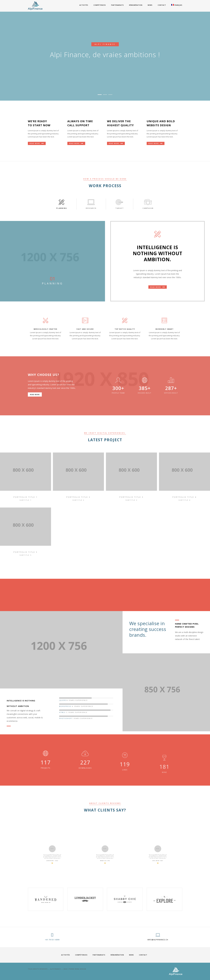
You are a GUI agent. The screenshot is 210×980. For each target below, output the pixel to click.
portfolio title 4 (184, 497)
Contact (162, 5)
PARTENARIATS (117, 5)
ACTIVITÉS (84, 5)
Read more (158, 287)
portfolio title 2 (78, 497)
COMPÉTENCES (100, 5)
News (150, 5)
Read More (37, 143)
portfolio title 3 (131, 497)
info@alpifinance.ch (158, 940)
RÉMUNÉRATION (136, 5)
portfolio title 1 (26, 497)
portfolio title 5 (26, 552)
